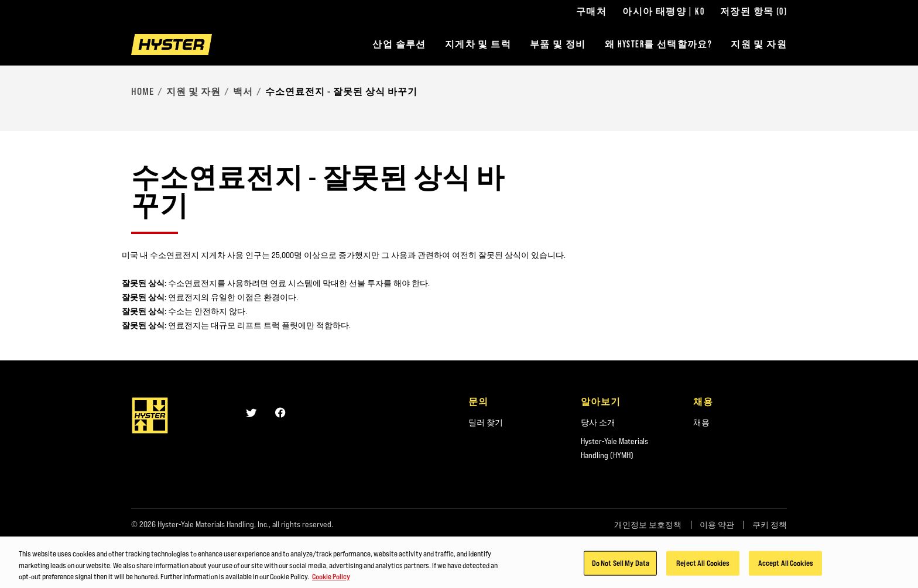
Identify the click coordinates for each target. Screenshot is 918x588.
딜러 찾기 (486, 422)
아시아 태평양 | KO (663, 12)
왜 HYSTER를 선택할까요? (658, 44)
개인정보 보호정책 (648, 525)
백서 (243, 91)
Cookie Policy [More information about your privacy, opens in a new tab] (331, 580)
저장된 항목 (753, 12)
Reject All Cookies (703, 566)
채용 (701, 422)
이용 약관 (717, 525)
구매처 (591, 12)
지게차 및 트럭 (478, 44)
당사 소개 (598, 422)
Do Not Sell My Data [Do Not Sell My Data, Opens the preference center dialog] (621, 566)
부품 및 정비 (558, 44)
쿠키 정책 (770, 525)
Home (143, 91)
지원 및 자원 (759, 44)
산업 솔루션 (399, 44)
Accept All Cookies (786, 566)
